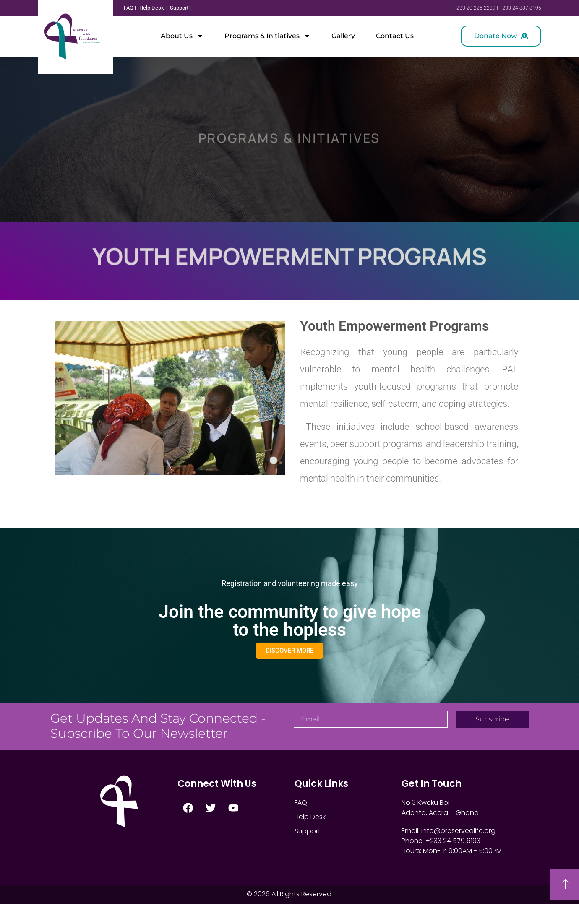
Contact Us (395, 36)
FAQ (301, 823)
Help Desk (310, 837)
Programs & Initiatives (267, 36)
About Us (182, 36)
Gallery (343, 36)
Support (308, 851)
